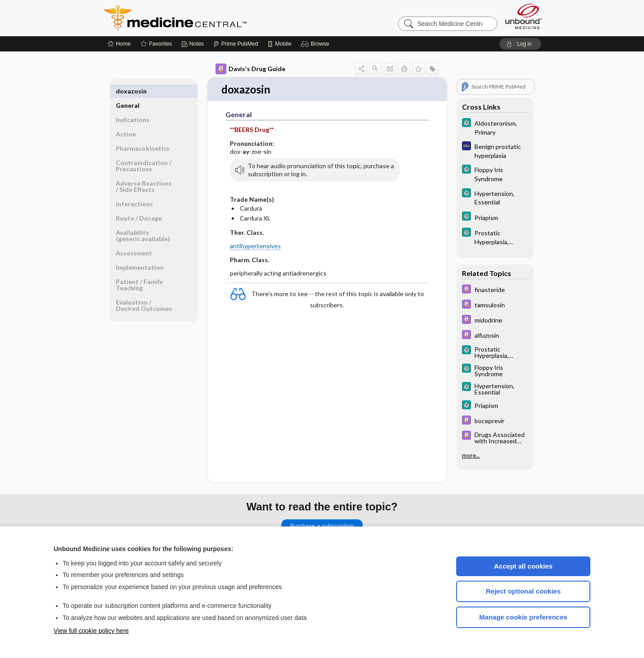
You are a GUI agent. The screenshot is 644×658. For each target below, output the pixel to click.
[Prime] (236, 44)
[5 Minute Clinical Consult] (495, 127)
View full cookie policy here (91, 631)
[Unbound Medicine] (524, 16)
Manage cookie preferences (523, 617)
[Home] (119, 44)
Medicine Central (215, 18)
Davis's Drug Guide (250, 69)
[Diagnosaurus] (495, 150)
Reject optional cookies (523, 591)
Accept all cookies (523, 566)
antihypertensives (255, 246)
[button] (316, 44)
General (128, 91)
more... (471, 455)
